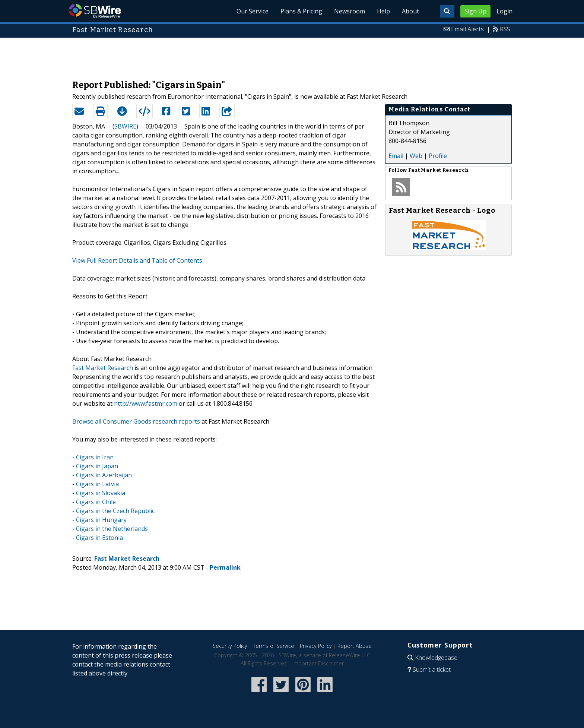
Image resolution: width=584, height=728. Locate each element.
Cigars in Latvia (97, 484)
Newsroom (350, 11)
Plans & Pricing (301, 11)
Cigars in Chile (96, 502)
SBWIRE (125, 126)
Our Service (253, 11)
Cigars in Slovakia (101, 493)
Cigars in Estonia (99, 538)
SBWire (95, 11)
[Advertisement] (292, 55)
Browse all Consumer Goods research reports (136, 421)
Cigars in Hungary (101, 520)
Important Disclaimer (318, 663)
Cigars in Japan (97, 466)
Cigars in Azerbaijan (104, 475)
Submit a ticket (432, 670)
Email (396, 156)
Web (416, 156)
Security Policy (230, 646)
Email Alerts (467, 29)
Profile (438, 156)
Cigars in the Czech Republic (115, 511)
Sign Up (475, 11)
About (410, 11)
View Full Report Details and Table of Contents (137, 260)
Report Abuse (355, 646)
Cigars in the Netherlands (112, 529)
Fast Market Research (103, 368)
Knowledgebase (436, 658)
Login (504, 11)
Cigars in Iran (95, 457)
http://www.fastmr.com (146, 403)
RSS (505, 29)
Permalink (225, 567)
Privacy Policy (316, 646)
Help (383, 11)
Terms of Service (274, 646)
